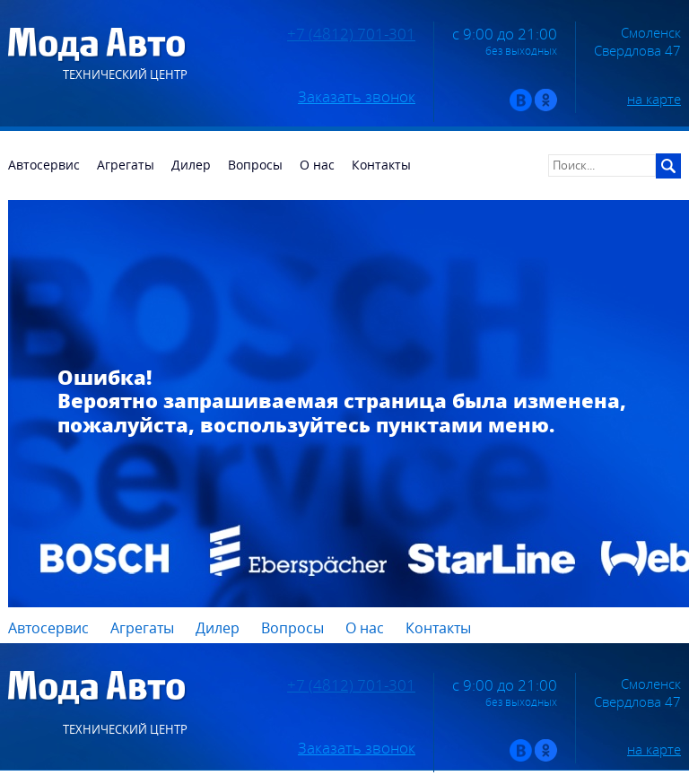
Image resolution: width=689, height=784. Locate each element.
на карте (654, 99)
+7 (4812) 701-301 (351, 34)
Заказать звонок (357, 97)
